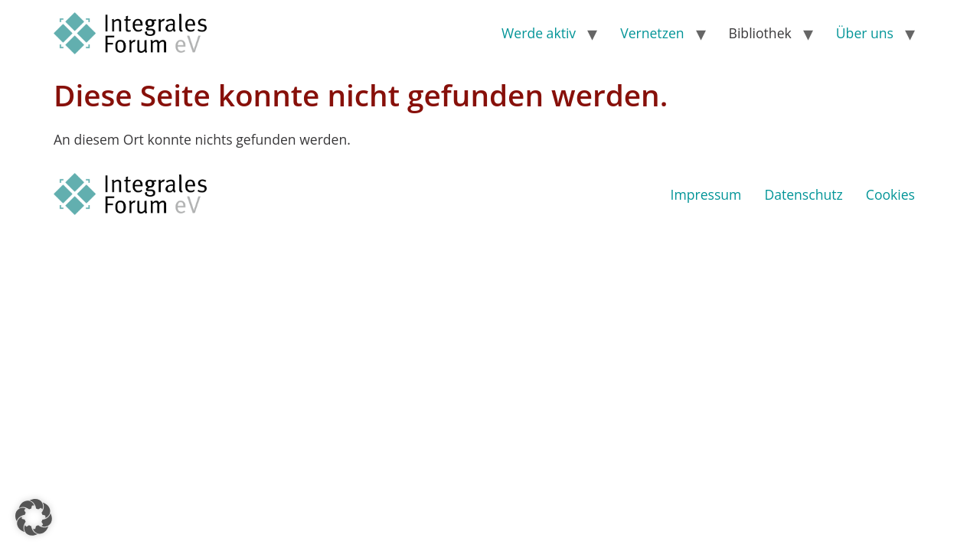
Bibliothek (760, 33)
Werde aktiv (539, 33)
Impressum (706, 194)
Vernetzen (652, 33)
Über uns (865, 33)
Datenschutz (803, 194)
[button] (34, 517)
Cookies (890, 194)
